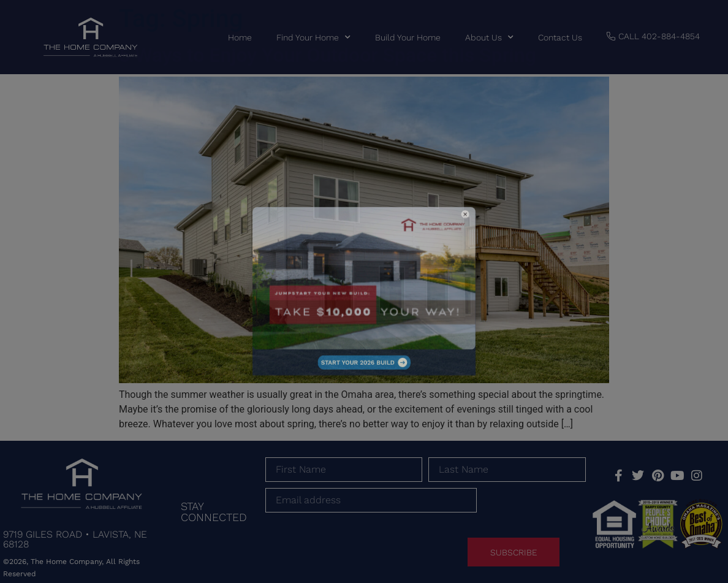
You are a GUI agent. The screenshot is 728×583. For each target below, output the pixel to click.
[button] (426, 245)
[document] (364, 291)
